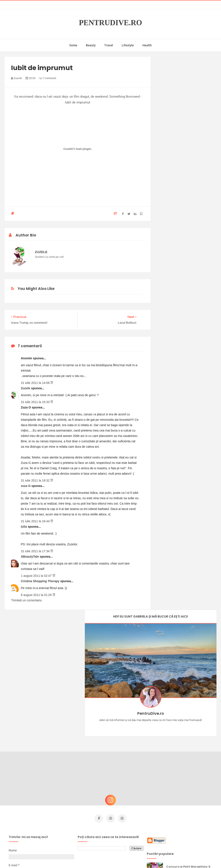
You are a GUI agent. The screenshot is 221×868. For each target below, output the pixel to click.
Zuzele (26, 388)
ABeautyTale (30, 557)
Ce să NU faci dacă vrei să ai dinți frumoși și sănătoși (188, 778)
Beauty (91, 45)
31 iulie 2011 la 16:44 (36, 521)
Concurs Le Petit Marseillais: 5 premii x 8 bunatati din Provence (188, 736)
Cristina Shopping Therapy (40, 581)
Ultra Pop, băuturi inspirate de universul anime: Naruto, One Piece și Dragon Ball (189, 800)
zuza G (26, 486)
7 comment (47, 78)
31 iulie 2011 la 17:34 (36, 551)
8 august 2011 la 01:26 (36, 595)
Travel (109, 45)
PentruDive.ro (111, 23)
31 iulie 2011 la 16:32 (36, 480)
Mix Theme (146, 856)
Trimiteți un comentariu (26, 600)
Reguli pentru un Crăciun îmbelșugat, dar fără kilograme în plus (185, 822)
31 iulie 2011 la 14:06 (36, 383)
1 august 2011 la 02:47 (36, 576)
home (73, 45)
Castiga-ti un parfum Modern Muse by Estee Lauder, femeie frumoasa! (189, 758)
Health (147, 45)
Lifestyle (128, 45)
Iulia (24, 527)
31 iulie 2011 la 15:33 (36, 402)
